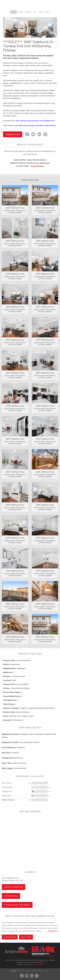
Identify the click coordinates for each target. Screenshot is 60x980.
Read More (53, 931)
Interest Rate (6, 796)
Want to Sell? (26, 937)
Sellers (28, 12)
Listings (13, 12)
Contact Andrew (11, 896)
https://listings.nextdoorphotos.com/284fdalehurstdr (35, 121)
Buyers (21, 12)
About (47, 12)
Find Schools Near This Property (17, 905)
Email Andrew (37, 166)
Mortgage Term (7, 791)
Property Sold (13, 134)
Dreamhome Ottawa (12, 5)
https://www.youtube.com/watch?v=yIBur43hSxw (37, 126)
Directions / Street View (14, 887)
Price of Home (7, 783)
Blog (35, 12)
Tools (41, 12)
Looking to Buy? (10, 937)
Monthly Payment (8, 800)
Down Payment (7, 787)
